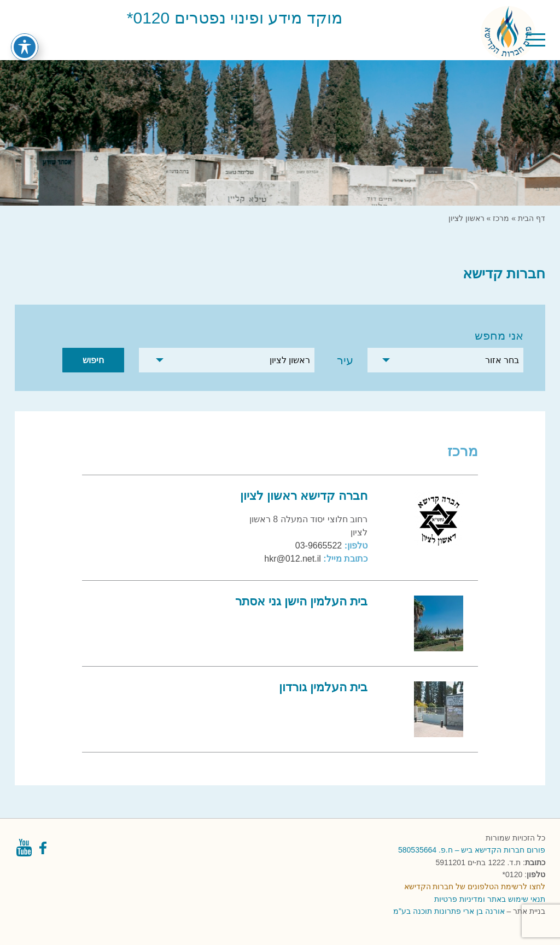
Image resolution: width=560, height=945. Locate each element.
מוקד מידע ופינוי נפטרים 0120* (235, 18)
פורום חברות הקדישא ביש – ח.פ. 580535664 (472, 850)
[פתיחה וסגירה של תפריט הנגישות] (25, 33)
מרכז (501, 218)
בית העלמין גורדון (323, 687)
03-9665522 (319, 546)
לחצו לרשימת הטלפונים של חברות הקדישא (475, 886)
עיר (345, 360)
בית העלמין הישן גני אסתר (301, 601)
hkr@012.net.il (292, 559)
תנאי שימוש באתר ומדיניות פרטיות (490, 899)
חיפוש (93, 360)
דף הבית (532, 218)
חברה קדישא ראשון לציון (304, 496)
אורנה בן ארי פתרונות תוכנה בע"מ (449, 911)
